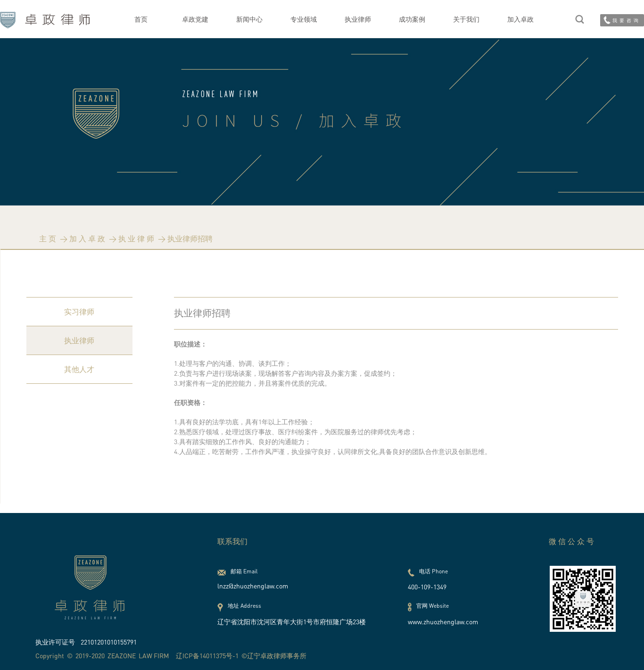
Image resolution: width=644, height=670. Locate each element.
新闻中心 (249, 19)
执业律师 (358, 19)
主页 (49, 239)
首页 (141, 19)
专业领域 (304, 19)
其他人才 (79, 369)
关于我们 (466, 19)
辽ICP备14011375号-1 (207, 656)
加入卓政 (520, 19)
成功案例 (412, 19)
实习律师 (79, 312)
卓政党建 (195, 19)
